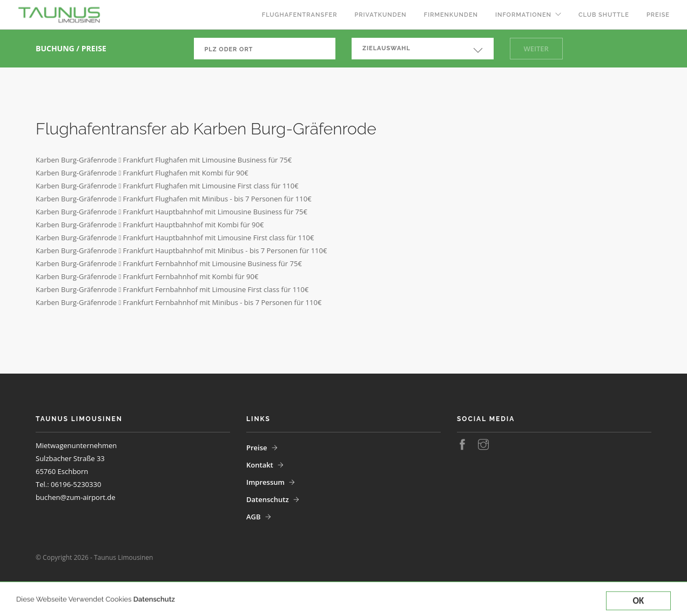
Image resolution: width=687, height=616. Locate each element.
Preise (658, 15)
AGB (254, 517)
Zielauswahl (386, 48)
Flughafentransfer (300, 15)
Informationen (523, 15)
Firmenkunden (451, 15)
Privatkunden (380, 15)
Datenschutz (154, 611)
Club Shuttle (604, 15)
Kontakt (260, 465)
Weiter (536, 49)
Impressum (265, 482)
